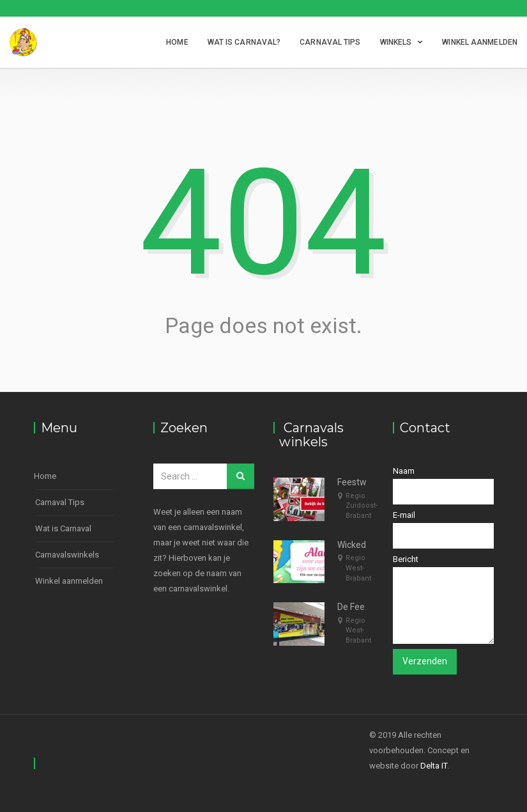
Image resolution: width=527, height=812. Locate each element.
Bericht (443, 599)
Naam (443, 485)
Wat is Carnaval (63, 528)
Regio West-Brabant (358, 568)
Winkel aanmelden (480, 42)
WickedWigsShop (372, 545)
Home (177, 42)
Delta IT (434, 766)
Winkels (396, 42)
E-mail (443, 529)
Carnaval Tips (330, 42)
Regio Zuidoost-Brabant (362, 506)
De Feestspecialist (374, 607)
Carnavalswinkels (67, 555)
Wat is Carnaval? (244, 42)
